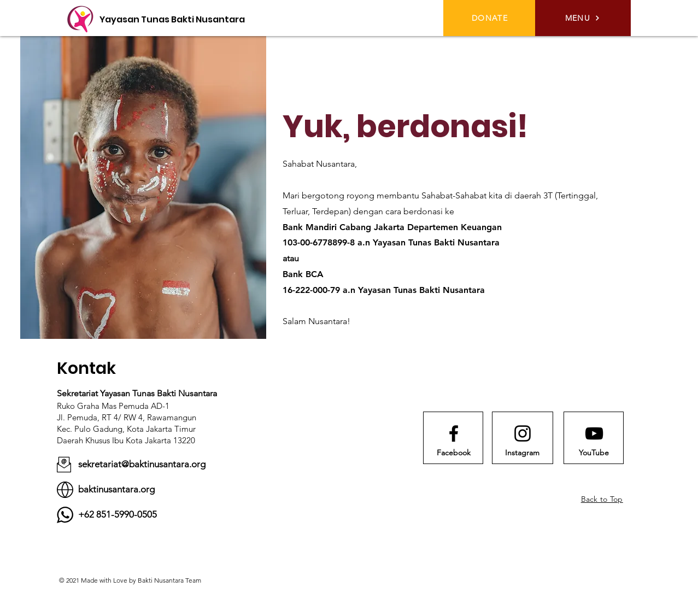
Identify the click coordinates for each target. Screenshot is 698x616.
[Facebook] (454, 453)
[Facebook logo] (454, 433)
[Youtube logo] (594, 433)
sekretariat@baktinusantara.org (142, 464)
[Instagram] (523, 453)
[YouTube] (594, 453)
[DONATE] (491, 18)
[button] (583, 18)
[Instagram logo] (523, 433)
